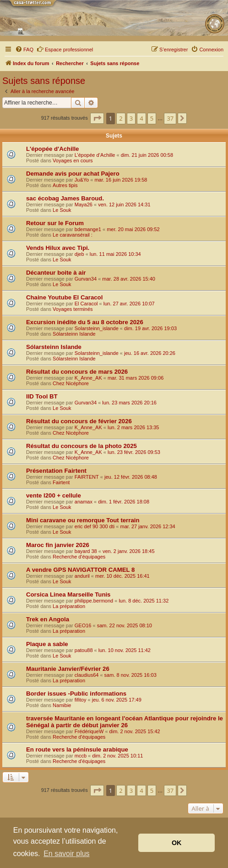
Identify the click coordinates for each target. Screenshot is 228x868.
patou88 (84, 650)
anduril (82, 576)
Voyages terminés (73, 309)
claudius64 (87, 675)
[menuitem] (24, 50)
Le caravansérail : (73, 235)
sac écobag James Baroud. (65, 198)
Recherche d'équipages (79, 557)
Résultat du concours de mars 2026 (77, 372)
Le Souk (62, 210)
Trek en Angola (48, 619)
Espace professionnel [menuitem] (65, 49)
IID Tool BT (42, 396)
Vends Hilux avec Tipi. (58, 248)
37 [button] (170, 118)
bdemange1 (88, 229)
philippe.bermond (94, 601)
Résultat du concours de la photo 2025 (81, 446)
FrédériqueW (89, 731)
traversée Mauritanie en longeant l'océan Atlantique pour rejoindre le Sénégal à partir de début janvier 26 (125, 722)
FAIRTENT (87, 477)
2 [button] (121, 118)
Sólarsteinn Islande (74, 334)
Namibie (62, 705)
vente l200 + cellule (54, 495)
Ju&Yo (82, 180)
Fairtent (61, 482)
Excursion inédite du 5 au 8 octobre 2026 (85, 322)
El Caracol (86, 304)
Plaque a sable (47, 644)
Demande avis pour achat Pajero (73, 174)
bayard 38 (86, 551)
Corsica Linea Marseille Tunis (68, 594)
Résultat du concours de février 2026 (79, 421)
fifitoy (81, 700)
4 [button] (141, 118)
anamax (84, 502)
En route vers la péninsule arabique (77, 749)
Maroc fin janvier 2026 (58, 545)
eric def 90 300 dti (95, 526)
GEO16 (83, 625)
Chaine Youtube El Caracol (64, 297)
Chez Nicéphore (71, 383)
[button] (97, 118)
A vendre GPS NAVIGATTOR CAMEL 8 (80, 570)
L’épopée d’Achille (95, 155)
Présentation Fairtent (56, 471)
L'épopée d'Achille (52, 149)
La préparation (69, 606)
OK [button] (177, 843)
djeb (79, 254)
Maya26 (84, 205)
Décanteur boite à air (56, 273)
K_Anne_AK (88, 378)
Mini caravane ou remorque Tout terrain (83, 520)
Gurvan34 (86, 279)
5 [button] (152, 118)
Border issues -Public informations (76, 694)
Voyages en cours (73, 160)
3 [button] (131, 118)
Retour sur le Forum (55, 223)
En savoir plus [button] (67, 854)
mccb (81, 756)
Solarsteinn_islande (97, 328)
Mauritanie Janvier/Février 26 (68, 669)
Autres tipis (65, 185)
